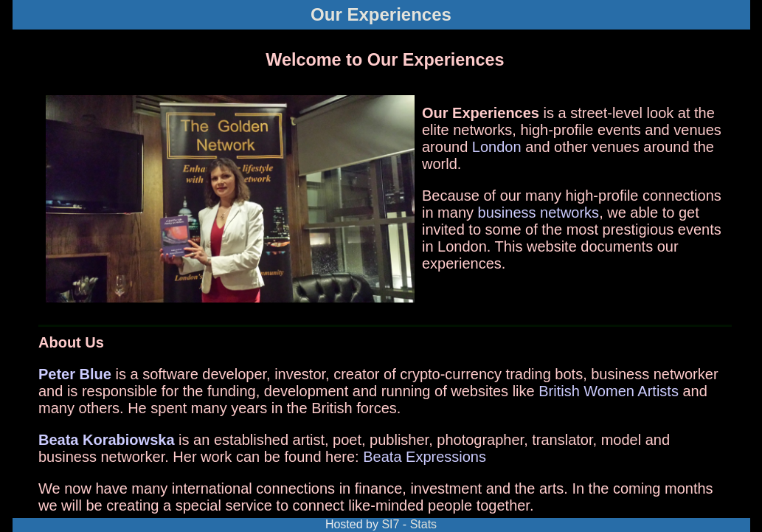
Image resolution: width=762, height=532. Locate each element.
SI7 (390, 524)
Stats (423, 524)
